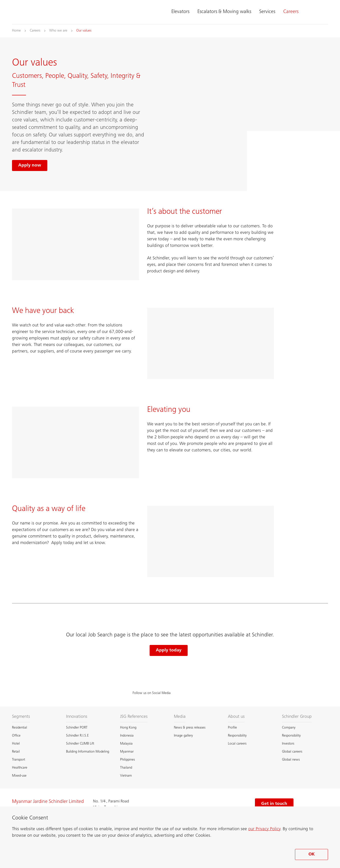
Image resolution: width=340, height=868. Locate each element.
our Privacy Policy (264, 829)
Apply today (169, 650)
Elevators (180, 12)
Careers (291, 12)
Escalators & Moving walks (224, 12)
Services (267, 12)
